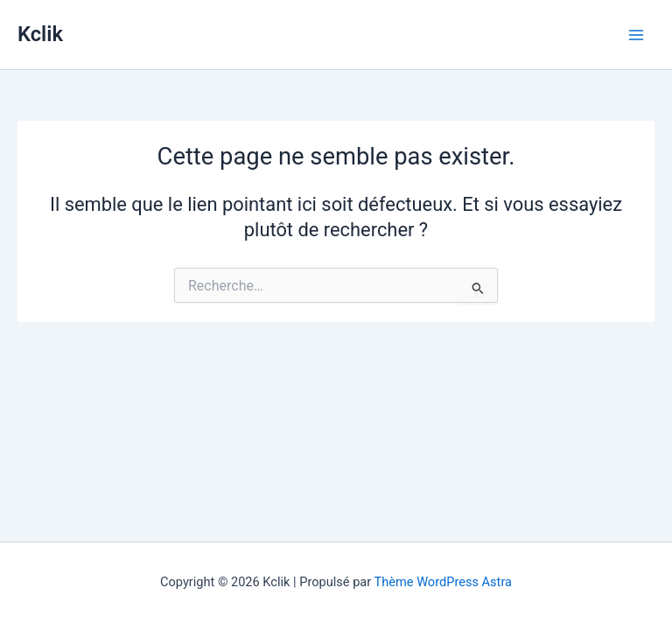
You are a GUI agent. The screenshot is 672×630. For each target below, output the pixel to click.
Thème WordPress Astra (443, 582)
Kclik (40, 34)
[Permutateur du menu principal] (636, 35)
